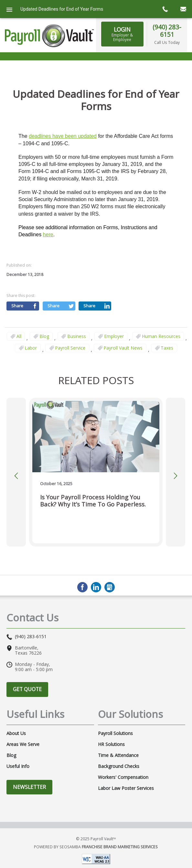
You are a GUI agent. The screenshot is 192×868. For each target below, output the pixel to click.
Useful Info (18, 766)
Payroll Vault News (123, 348)
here (48, 235)
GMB (110, 587)
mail (183, 9)
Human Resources (161, 336)
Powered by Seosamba (96, 847)
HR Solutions (111, 744)
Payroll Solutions (115, 733)
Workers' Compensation (123, 777)
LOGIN (122, 34)
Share (17, 306)
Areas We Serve (23, 744)
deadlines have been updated (63, 136)
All (19, 336)
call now (165, 9)
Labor (31, 348)
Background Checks (119, 766)
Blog (44, 336)
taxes (167, 348)
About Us (16, 733)
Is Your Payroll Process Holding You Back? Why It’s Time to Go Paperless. (93, 501)
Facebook (82, 587)
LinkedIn (96, 587)
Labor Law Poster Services (126, 788)
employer (114, 336)
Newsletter (29, 787)
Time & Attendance (118, 755)
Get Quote (27, 689)
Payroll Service (70, 348)
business (77, 336)
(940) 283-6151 (167, 31)
